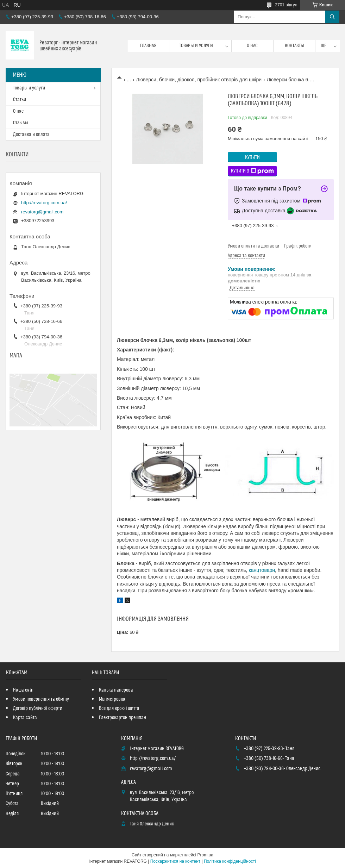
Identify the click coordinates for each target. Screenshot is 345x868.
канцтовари (262, 570)
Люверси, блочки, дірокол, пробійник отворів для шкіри (199, 80)
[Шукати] (332, 17)
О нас (252, 46)
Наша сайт (23, 690)
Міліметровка (112, 699)
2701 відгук (286, 5)
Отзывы (21, 123)
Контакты (294, 46)
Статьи (20, 100)
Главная (148, 46)
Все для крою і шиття (119, 708)
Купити (252, 157)
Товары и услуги (196, 46)
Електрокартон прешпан (123, 718)
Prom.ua (205, 855)
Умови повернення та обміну (41, 699)
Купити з (252, 171)
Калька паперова (116, 690)
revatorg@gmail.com (42, 212)
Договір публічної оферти (38, 708)
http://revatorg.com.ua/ (44, 203)
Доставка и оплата (31, 135)
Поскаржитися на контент (175, 861)
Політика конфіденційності (230, 861)
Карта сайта (25, 718)
